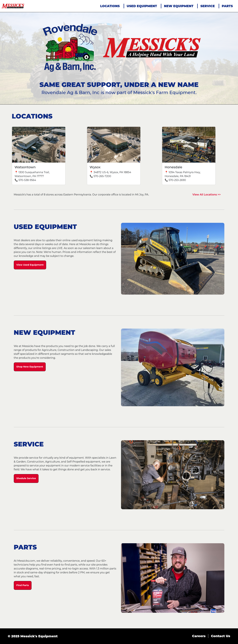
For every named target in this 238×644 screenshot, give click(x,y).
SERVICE (207, 6)
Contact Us (221, 636)
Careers (199, 636)
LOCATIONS (110, 6)
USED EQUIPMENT (142, 6)
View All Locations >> (207, 195)
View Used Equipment (30, 265)
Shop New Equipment (30, 367)
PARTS (227, 6)
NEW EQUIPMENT (179, 6)
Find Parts (23, 585)
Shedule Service (26, 478)
